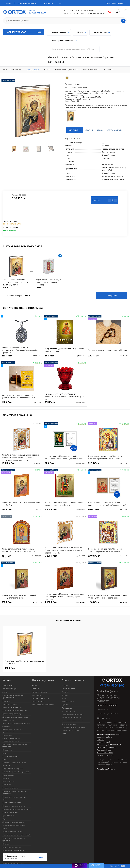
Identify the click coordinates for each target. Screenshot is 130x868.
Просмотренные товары (68, 621)
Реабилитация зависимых (71, 718)
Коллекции (36, 689)
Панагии (6, 844)
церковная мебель (104, 737)
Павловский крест (104, 750)
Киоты (5, 760)
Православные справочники (72, 721)
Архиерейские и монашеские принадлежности (13, 696)
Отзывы (65, 695)
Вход (108, 3)
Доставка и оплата (27, 3)
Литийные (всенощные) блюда (14, 825)
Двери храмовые (9, 720)
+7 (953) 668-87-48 (72, 13)
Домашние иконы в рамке (113, 176)
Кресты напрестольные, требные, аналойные (15, 792)
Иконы (5, 753)
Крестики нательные (10, 788)
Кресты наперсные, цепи (12, 803)
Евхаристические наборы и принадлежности (12, 731)
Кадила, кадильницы (10, 756)
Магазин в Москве (69, 711)
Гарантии (65, 705)
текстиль (100, 740)
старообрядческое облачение (109, 745)
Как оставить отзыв (40, 692)
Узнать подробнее (11, 858)
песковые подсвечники (106, 747)
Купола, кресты (8, 816)
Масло (5, 828)
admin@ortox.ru (111, 691)
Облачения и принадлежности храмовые (14, 839)
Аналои (5, 692)
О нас (64, 734)
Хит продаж (36, 695)
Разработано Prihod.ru (106, 769)
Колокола (6, 778)
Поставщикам (67, 708)
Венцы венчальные (10, 704)
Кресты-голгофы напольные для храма (14, 798)
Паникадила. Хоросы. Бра (12, 847)
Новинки (35, 686)
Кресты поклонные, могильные (14, 806)
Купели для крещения (10, 812)
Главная (8, 3)
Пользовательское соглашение (73, 727)
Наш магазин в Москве (41, 698)
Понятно (41, 857)
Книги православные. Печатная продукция (14, 764)
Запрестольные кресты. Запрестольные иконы (11, 740)
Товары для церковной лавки (114, 149)
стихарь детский (104, 742)
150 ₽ (10, 668)
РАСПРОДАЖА (8, 686)
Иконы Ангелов (108, 155)
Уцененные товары (9, 689)
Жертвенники (7, 735)
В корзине (115, 866)
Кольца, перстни (8, 781)
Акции (64, 698)
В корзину (112, 296)
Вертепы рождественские (12, 707)
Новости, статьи (68, 702)
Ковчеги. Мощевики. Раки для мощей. (16, 772)
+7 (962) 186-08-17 (89, 11)
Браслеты (6, 701)
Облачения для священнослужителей (16, 835)
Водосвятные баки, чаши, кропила (15, 711)
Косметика (7, 785)
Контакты (48, 3)
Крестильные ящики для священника (16, 809)
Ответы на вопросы (69, 724)
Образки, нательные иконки (13, 832)
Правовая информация (70, 731)
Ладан (5, 819)
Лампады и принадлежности (13, 822)
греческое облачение (105, 755)
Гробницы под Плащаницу (12, 714)
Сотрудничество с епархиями (73, 714)
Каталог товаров (23, 32)
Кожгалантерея (8, 775)
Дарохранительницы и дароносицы (15, 717)
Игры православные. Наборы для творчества (15, 745)
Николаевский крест (105, 753)
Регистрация (117, 3)
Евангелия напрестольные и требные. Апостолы (16, 725)
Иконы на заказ (38, 702)
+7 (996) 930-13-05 (72, 11)
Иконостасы (7, 750)
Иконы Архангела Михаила (113, 179)
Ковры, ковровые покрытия (13, 769)
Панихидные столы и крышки (13, 850)
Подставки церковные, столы (13, 863)
